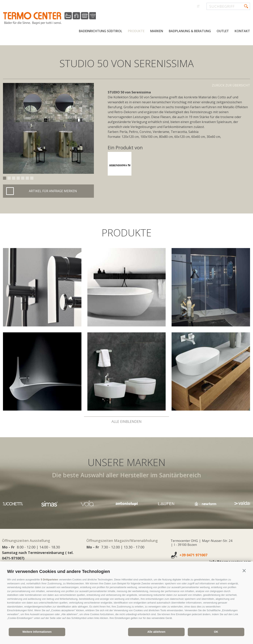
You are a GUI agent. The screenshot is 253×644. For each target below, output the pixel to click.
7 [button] (32, 178)
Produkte (136, 31)
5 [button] (23, 178)
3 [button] (14, 178)
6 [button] (27, 178)
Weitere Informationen (37, 632)
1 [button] (5, 178)
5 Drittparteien (49, 580)
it (198, 6)
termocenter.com (51, 18)
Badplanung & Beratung (190, 31)
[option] (48, 128)
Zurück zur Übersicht (231, 85)
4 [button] (18, 178)
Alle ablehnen (156, 632)
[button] (244, 571)
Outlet (223, 31)
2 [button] (9, 178)
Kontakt (242, 31)
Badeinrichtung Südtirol (101, 31)
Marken (157, 31)
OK (216, 632)
